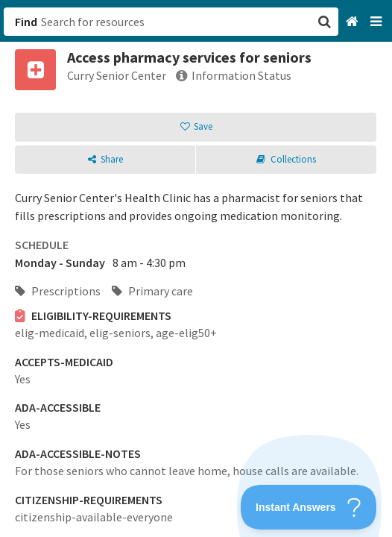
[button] (196, 268)
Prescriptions (58, 291)
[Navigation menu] (377, 22)
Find (26, 22)
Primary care (152, 291)
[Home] (354, 22)
